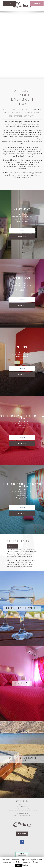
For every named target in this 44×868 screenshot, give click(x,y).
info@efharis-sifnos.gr (24, 815)
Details (22, 231)
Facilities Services (22, 608)
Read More (26, 865)
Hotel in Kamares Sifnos (22, 807)
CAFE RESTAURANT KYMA (22, 759)
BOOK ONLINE (22, 834)
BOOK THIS (22, 237)
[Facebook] (22, 842)
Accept (18, 865)
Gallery (22, 683)
